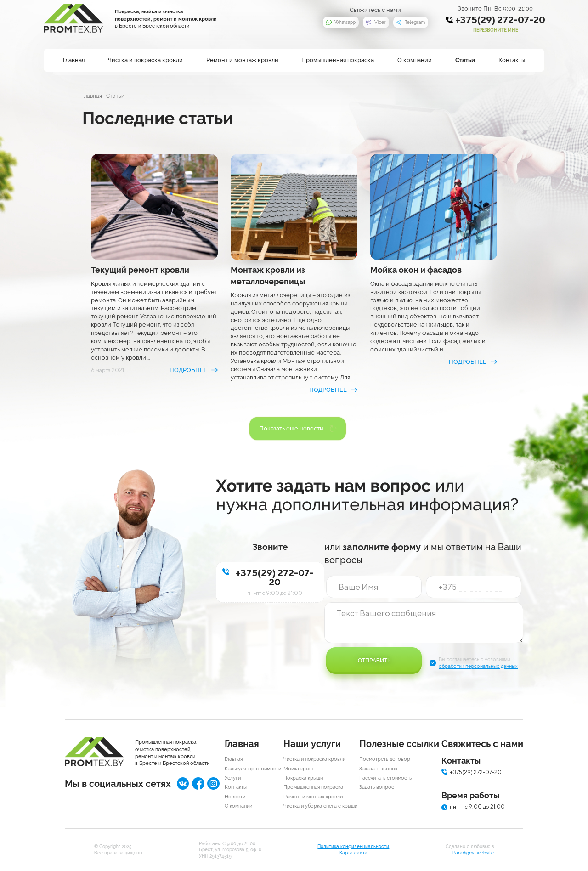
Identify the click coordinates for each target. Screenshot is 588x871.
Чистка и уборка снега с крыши (320, 806)
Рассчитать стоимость (385, 778)
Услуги (233, 778)
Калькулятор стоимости (253, 769)
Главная (74, 60)
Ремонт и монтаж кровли (242, 60)
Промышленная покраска (338, 60)
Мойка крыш (298, 769)
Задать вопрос (377, 787)
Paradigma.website (473, 853)
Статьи (465, 60)
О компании (415, 60)
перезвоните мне (496, 30)
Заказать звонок (378, 769)
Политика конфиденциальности (353, 846)
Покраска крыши (303, 778)
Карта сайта (353, 853)
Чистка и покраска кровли (145, 60)
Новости (235, 797)
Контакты (512, 60)
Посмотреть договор (385, 759)
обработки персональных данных (478, 666)
